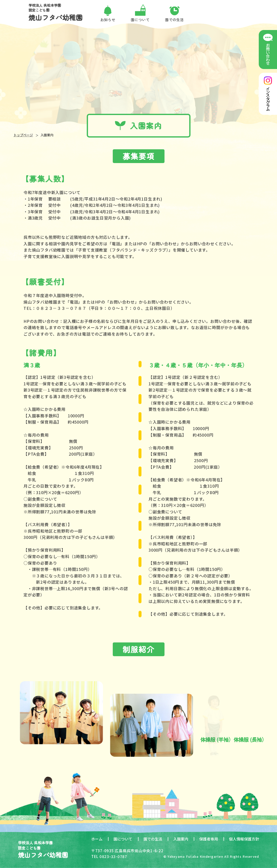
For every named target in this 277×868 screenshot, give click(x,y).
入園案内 (181, 839)
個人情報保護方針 (244, 839)
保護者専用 (209, 839)
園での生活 (153, 839)
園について (123, 839)
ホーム (97, 839)
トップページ (23, 135)
